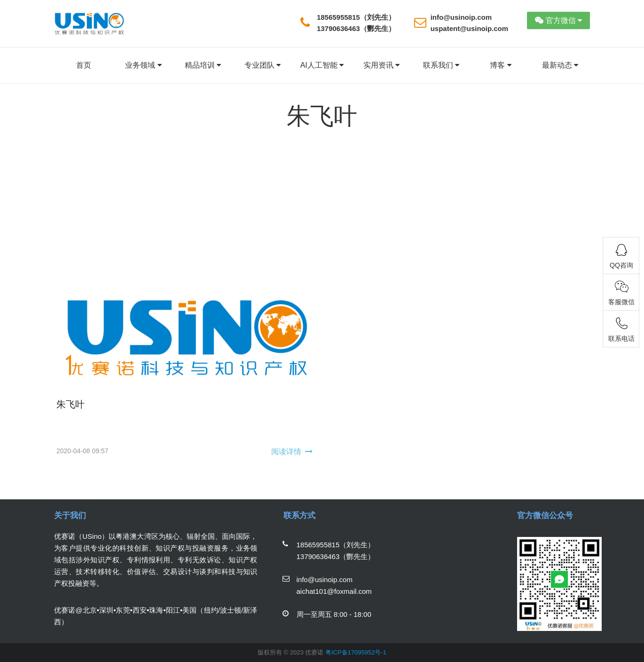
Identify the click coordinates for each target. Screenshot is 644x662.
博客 (500, 65)
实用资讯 (381, 65)
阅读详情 (286, 452)
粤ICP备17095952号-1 (356, 652)
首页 (84, 65)
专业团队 (263, 65)
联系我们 (441, 65)
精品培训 (203, 65)
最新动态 (560, 65)
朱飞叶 (71, 404)
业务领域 (143, 65)
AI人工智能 (322, 65)
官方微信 (558, 20)
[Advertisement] (322, 210)
